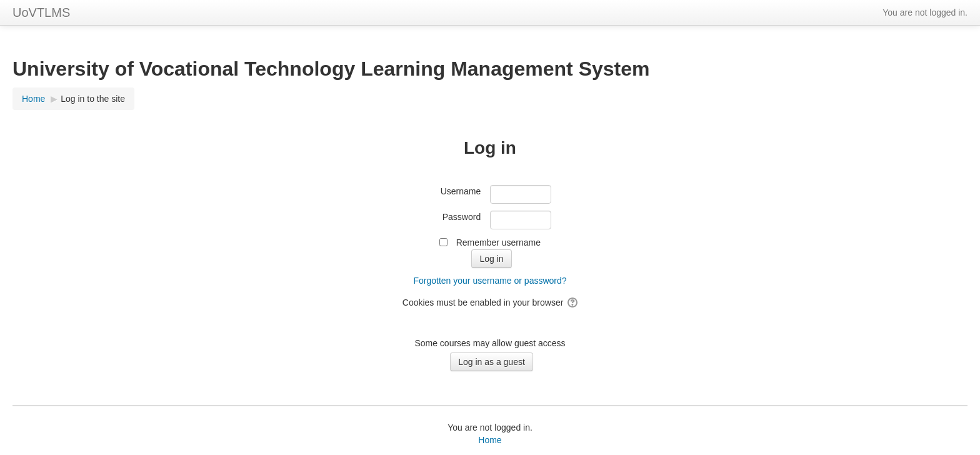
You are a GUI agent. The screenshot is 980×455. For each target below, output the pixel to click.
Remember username (498, 242)
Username (461, 191)
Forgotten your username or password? (490, 281)
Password (462, 217)
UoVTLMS (41, 12)
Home (490, 440)
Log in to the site (93, 99)
